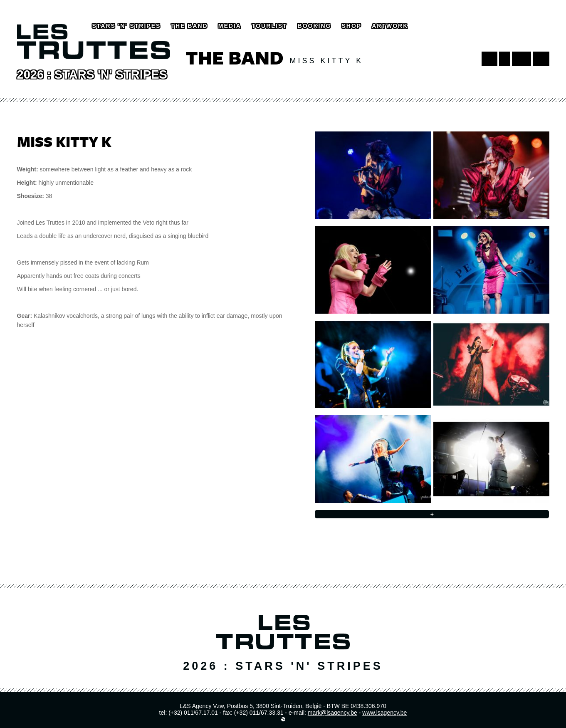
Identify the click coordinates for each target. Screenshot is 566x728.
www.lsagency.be (384, 713)
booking (315, 26)
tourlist (269, 26)
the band (189, 26)
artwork (390, 26)
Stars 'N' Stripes (127, 26)
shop (351, 26)
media (230, 26)
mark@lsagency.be (332, 713)
